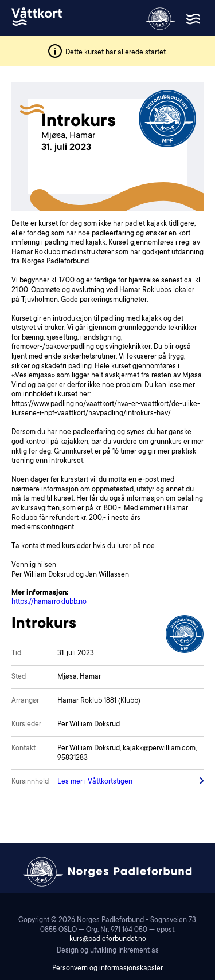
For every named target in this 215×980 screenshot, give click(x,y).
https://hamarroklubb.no (49, 602)
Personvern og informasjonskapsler (107, 969)
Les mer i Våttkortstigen (95, 782)
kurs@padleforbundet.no (108, 939)
